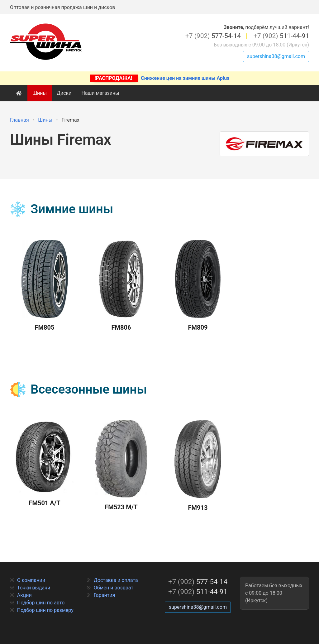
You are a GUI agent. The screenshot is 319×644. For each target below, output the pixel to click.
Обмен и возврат (114, 588)
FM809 (198, 286)
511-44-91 (281, 36)
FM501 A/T (45, 464)
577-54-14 (213, 36)
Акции (24, 595)
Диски (64, 93)
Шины (40, 93)
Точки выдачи (34, 588)
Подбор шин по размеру (45, 610)
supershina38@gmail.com (276, 56)
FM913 (198, 466)
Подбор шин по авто (41, 603)
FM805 (45, 286)
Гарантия (105, 595)
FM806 (121, 286)
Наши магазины (100, 93)
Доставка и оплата (116, 580)
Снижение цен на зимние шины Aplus (160, 78)
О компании (31, 580)
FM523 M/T (121, 466)
